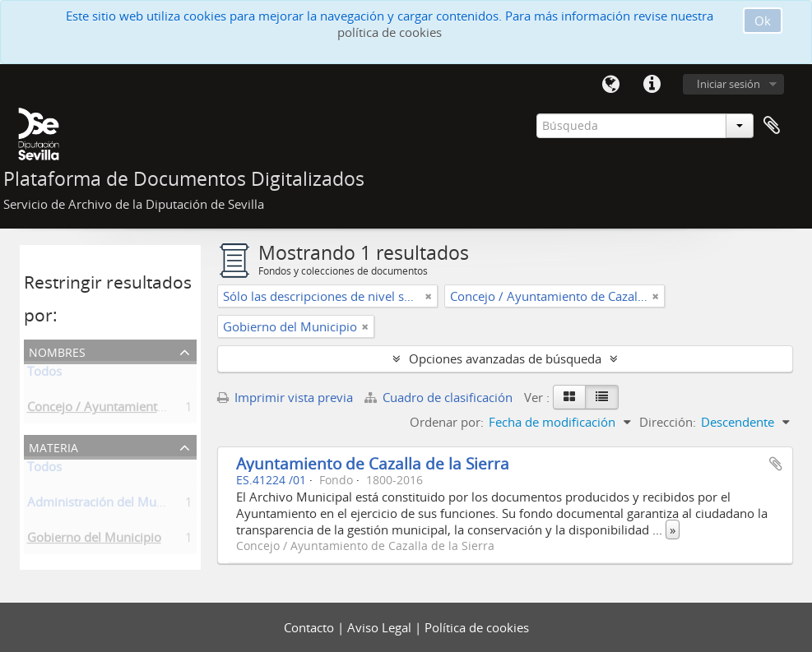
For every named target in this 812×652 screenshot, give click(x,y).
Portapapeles (772, 126)
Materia (53, 446)
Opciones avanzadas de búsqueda (505, 358)
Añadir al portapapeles (776, 464)
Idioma (611, 85)
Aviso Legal (381, 627)
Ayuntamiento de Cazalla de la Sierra (373, 463)
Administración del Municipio (111, 505)
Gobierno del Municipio (94, 540)
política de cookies (390, 32)
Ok (763, 21)
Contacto (311, 627)
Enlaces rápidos (652, 85)
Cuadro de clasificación (440, 397)
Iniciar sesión (728, 84)
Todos (44, 374)
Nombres (57, 351)
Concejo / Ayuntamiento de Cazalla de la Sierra (159, 409)
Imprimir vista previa (285, 397)
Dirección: (668, 422)
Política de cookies (477, 627)
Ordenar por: (447, 422)
